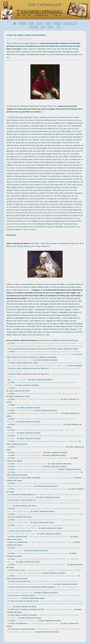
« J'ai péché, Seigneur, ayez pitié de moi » (44, 624)
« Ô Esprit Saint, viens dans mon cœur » (31, 464)
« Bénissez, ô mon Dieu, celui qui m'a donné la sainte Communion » (43, 617)
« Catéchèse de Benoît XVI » (22, 360)
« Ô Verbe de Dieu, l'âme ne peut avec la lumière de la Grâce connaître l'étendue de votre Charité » (43, 533)
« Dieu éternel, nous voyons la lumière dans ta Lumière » (38, 413)
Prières (48, 23)
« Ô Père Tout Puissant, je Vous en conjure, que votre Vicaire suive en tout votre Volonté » (42, 496)
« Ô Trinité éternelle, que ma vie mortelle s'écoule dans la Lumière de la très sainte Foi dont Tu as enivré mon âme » (42, 583)
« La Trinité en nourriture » (26, 621)
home (15, 23)
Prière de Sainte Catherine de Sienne (26, 35)
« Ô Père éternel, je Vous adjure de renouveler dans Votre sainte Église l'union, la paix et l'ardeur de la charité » (43, 510)
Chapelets (57, 23)
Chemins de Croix (70, 23)
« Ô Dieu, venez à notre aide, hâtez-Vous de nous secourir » (39, 425)
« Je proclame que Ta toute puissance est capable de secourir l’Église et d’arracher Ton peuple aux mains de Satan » (45, 572)
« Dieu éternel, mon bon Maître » (29, 456)
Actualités (22, 23)
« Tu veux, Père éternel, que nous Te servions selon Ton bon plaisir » (43, 458)
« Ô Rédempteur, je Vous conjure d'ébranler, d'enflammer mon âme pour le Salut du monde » (43, 631)
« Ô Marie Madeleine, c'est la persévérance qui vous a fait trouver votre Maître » (48, 472)
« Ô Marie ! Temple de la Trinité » (29, 467)
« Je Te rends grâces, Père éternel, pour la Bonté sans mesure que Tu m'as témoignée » (41, 420)
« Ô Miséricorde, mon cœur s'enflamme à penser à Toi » (50, 542)
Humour (51, 27)
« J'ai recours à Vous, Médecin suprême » (57, 478)
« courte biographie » (20, 380)
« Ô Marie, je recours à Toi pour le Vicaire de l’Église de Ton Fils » (42, 489)
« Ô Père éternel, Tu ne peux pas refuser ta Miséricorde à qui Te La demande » (47, 442)
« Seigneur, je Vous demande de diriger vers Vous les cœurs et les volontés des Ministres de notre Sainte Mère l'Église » (42, 527)
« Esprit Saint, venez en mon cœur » (59, 610)
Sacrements (34, 27)
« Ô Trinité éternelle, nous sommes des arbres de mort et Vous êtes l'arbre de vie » (49, 388)
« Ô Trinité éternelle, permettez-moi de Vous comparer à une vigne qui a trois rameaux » (42, 384)
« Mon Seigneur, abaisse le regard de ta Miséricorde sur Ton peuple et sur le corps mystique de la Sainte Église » (43, 521)
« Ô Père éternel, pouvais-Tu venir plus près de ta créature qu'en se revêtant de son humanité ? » (44, 437)
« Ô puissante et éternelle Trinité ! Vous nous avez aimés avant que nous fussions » (49, 394)
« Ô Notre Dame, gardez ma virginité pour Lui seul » (36, 470)
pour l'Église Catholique (23, 39)
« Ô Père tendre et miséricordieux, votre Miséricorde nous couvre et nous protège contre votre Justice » (44, 549)
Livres (43, 27)
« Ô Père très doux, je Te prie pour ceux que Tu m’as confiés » (40, 447)
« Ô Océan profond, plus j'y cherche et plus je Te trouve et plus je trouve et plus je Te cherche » (44, 406)
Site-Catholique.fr (45, 5)
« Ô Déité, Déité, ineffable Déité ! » (29, 453)
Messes (31, 23)
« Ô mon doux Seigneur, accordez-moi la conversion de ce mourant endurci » (44, 597)
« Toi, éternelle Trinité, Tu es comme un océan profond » (38, 399)
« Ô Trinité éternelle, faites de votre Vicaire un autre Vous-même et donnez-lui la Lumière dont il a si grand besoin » (43, 485)
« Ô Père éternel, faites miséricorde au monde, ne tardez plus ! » (41, 565)
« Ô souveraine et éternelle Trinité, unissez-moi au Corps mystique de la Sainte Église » (45, 516)
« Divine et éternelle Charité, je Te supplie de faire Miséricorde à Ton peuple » (46, 576)
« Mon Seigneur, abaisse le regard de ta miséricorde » (49, 537)
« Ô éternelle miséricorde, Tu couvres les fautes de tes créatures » (42, 554)
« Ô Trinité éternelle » (24, 411)
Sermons (40, 23)
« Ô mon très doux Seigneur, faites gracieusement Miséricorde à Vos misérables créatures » (43, 561)
